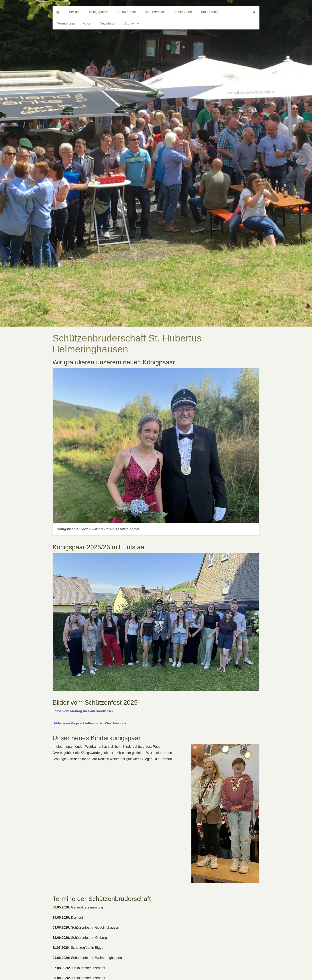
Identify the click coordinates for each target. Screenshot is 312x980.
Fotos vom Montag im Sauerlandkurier (83, 711)
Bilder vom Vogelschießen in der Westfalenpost (90, 723)
